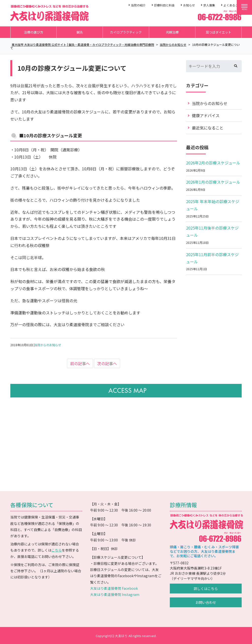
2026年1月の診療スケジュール (213, 182)
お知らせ (189, 5)
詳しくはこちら (206, 589)
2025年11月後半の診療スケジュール (212, 231)
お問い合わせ (206, 602)
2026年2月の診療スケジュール (213, 163)
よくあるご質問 (234, 5)
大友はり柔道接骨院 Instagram (115, 594)
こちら (57, 550)
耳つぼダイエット (219, 32)
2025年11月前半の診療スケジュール (212, 258)
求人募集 (209, 5)
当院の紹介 (138, 5)
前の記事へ (80, 363)
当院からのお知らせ (48, 345)
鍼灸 (80, 32)
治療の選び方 (33, 32)
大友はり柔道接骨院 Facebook (114, 588)
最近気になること (208, 128)
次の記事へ (107, 363)
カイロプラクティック (126, 32)
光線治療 (172, 32)
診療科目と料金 (164, 5)
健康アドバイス (206, 115)
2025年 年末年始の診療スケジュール (213, 205)
